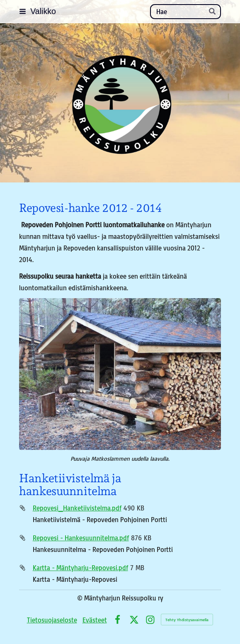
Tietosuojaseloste (52, 620)
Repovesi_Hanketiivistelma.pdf (77, 508)
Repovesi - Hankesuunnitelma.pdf (81, 538)
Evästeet (95, 620)
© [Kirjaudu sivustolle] (81, 598)
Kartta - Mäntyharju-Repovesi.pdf (80, 567)
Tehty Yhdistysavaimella (187, 620)
